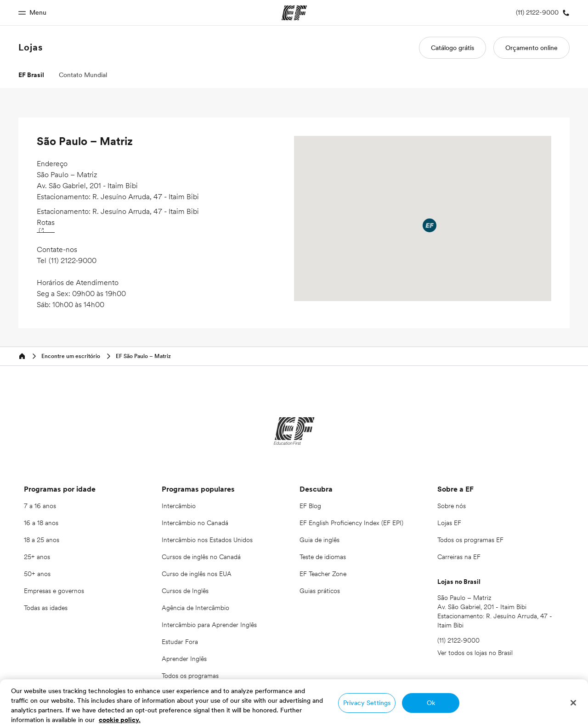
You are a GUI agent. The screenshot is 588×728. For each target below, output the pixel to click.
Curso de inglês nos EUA (197, 574)
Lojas (31, 47)
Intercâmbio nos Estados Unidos (207, 540)
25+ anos (37, 557)
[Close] (573, 703)
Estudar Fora (180, 642)
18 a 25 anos (42, 540)
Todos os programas (190, 676)
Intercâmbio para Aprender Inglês (209, 625)
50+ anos (37, 574)
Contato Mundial (83, 75)
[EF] (294, 431)
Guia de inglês (319, 540)
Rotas (46, 225)
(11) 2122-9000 (73, 260)
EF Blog (310, 506)
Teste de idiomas (323, 557)
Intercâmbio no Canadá (195, 523)
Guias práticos (320, 591)
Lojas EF (449, 523)
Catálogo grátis (452, 48)
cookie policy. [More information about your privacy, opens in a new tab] (120, 720)
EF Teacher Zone (323, 574)
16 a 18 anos (41, 523)
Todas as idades (46, 608)
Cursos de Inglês (185, 591)
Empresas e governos (54, 591)
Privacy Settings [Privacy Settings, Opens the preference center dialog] (367, 703)
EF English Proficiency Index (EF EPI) (351, 523)
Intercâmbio (179, 506)
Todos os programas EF (470, 540)
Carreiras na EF (459, 557)
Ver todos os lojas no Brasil (475, 653)
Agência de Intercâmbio (195, 608)
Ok (431, 703)
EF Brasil (31, 75)
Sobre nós (452, 506)
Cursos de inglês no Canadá (201, 557)
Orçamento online (531, 48)
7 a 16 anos (40, 506)
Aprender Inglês (184, 659)
